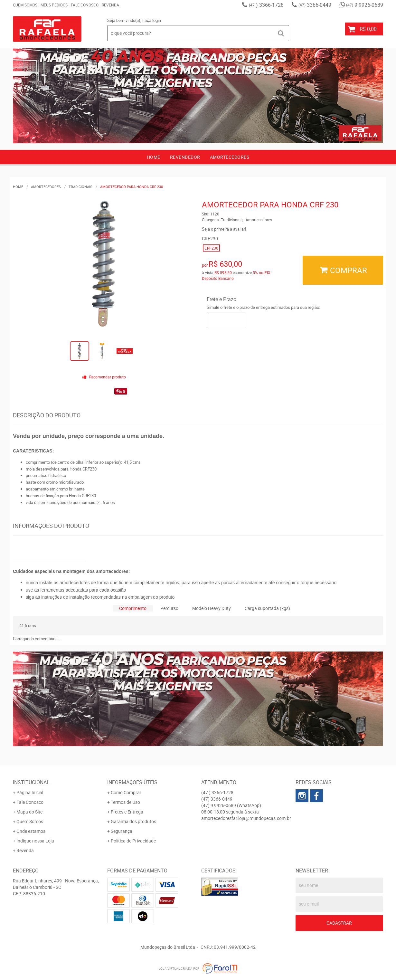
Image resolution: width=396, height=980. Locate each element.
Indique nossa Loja (35, 841)
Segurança (122, 831)
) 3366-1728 (266, 5)
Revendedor (185, 157)
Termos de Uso (125, 802)
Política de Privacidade (133, 841)
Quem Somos (25, 5)
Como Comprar (126, 792)
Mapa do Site (29, 812)
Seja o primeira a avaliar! (224, 229)
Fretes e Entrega (127, 812)
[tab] (133, 609)
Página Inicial (30, 792)
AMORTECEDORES (230, 157)
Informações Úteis (132, 782)
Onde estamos (31, 831)
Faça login (152, 20)
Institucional (31, 782)
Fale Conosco (85, 5)
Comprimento (133, 608)
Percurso (169, 608)
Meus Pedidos (54, 5)
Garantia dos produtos (133, 821)
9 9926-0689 (365, 5)
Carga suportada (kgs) (267, 608)
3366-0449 (315, 5)
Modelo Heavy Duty (212, 608)
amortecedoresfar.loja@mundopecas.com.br (246, 818)
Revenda (110, 5)
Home (154, 157)
